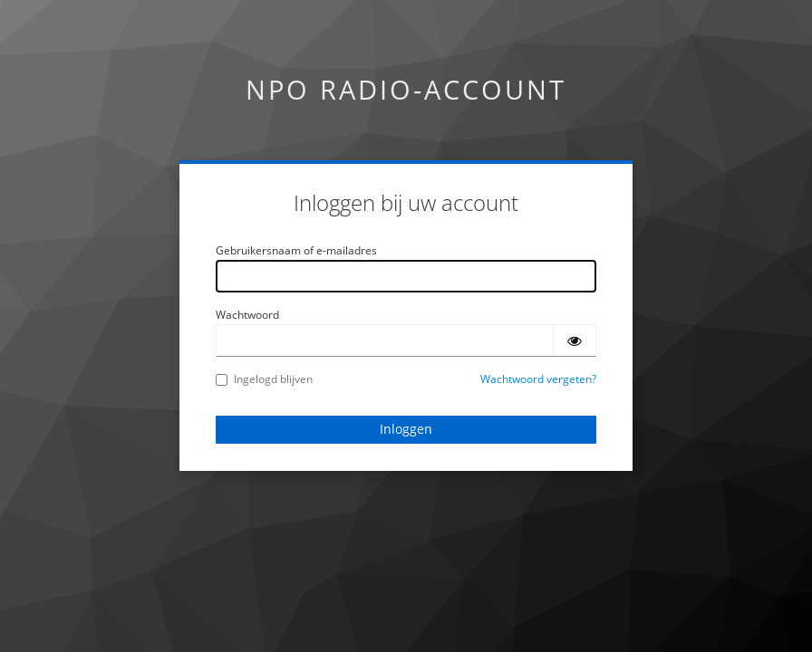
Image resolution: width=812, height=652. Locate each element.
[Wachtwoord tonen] (575, 340)
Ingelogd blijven (264, 379)
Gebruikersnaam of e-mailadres (296, 250)
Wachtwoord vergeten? (538, 379)
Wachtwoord (247, 315)
